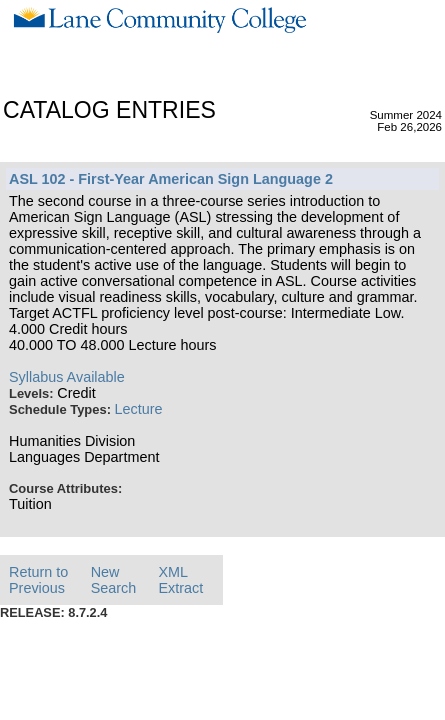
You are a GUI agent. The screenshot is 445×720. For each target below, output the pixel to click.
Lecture (139, 409)
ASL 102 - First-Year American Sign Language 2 (171, 179)
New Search (114, 580)
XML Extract (180, 580)
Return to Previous (38, 580)
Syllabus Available (67, 377)
